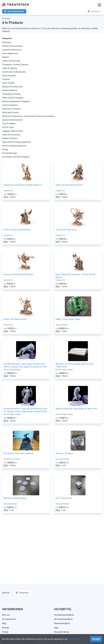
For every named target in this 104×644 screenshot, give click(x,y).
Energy (5, 149)
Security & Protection (11, 109)
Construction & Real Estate (14, 72)
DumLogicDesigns (62, 459)
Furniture (6, 79)
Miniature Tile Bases (64, 453)
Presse (5, 632)
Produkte (6, 18)
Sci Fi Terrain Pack (64, 498)
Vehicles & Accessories (12, 46)
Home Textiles (8, 83)
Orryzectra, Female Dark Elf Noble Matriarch (23, 185)
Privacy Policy (74, 639)
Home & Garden (9, 76)
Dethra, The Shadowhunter (15, 319)
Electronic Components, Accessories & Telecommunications (29, 116)
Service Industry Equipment (14, 146)
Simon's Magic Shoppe (12, 370)
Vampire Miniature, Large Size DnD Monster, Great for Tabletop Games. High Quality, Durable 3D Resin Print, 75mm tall (26, 410)
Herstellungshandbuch (64, 615)
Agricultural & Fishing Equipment (16, 142)
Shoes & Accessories (11, 135)
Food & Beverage (10, 153)
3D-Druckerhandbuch (63, 619)
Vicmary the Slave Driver (66, 230)
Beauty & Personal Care (12, 87)
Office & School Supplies (13, 98)
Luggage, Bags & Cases (12, 131)
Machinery (7, 42)
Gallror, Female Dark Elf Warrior (69, 185)
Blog (4, 623)
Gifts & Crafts (8, 127)
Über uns (6, 615)
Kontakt (6, 628)
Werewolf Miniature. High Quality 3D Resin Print (76, 409)
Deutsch (95, 11)
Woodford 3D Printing (12, 459)
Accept (96, 639)
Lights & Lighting (9, 68)
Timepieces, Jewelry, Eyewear (15, 64)
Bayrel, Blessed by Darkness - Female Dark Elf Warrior (75, 276)
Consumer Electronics (12, 50)
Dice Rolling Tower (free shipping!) (19, 453)
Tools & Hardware (10, 105)
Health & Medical (10, 90)
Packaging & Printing (11, 94)
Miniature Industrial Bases (15, 498)
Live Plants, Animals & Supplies (16, 157)
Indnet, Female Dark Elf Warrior (17, 230)
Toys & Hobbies (9, 124)
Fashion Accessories (11, 61)
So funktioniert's (9, 619)
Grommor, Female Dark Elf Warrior (18, 274)
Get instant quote (14, 11)
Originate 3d (8, 191)
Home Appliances (10, 53)
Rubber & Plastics (10, 138)
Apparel (6, 57)
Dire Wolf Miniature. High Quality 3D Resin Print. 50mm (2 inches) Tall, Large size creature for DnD (25, 365)
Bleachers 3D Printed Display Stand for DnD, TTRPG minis (75, 365)
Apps (56, 628)
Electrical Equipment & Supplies (16, 101)
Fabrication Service (11, 112)
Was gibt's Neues (62, 632)
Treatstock (16, 5)
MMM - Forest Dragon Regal (68, 319)
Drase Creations (62, 325)
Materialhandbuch (62, 623)
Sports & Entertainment (12, 120)
